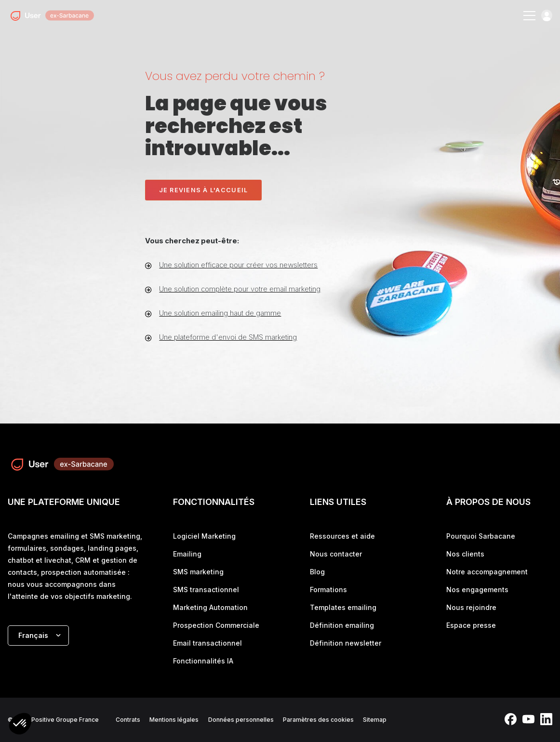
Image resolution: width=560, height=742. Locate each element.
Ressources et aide (342, 536)
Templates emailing (343, 607)
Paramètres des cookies (318, 720)
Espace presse (471, 625)
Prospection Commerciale (216, 625)
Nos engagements (477, 590)
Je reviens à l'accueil (204, 190)
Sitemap (375, 720)
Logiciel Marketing (204, 536)
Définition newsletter (346, 643)
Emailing (187, 554)
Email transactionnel (207, 643)
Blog (317, 572)
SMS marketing (198, 572)
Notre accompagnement (487, 572)
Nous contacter (336, 554)
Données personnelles (241, 720)
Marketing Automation (210, 607)
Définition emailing (342, 625)
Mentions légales (174, 720)
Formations (328, 590)
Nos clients (465, 554)
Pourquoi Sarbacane (481, 536)
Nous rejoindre (471, 607)
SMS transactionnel (206, 590)
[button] (20, 725)
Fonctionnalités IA (203, 661)
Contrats (128, 720)
